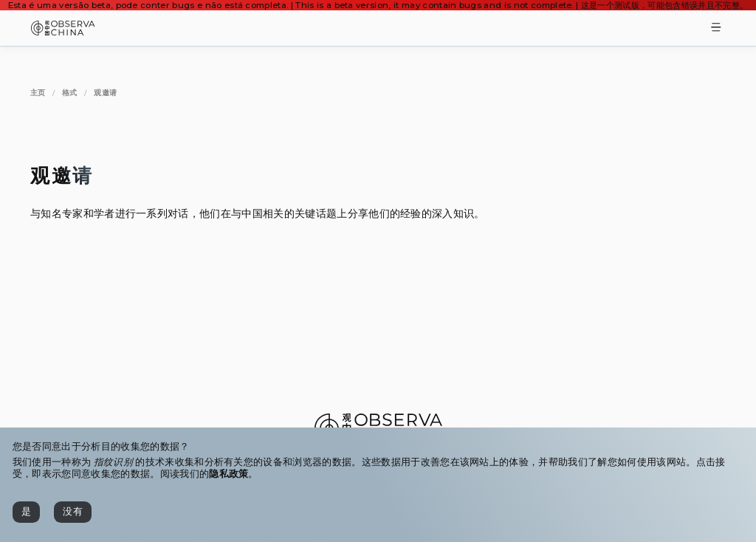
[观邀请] (105, 93)
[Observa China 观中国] (63, 31)
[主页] (38, 93)
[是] (26, 512)
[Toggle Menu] (716, 28)
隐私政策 (228, 474)
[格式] (70, 93)
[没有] (73, 512)
